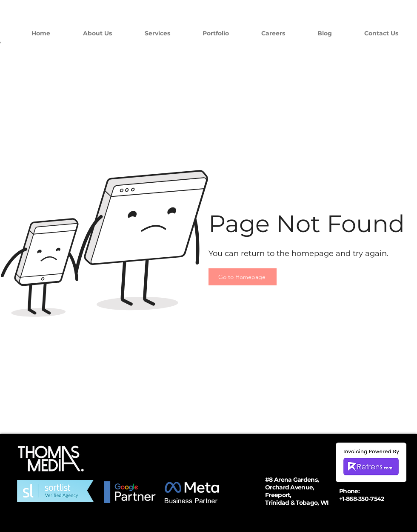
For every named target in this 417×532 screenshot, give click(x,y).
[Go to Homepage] (243, 277)
